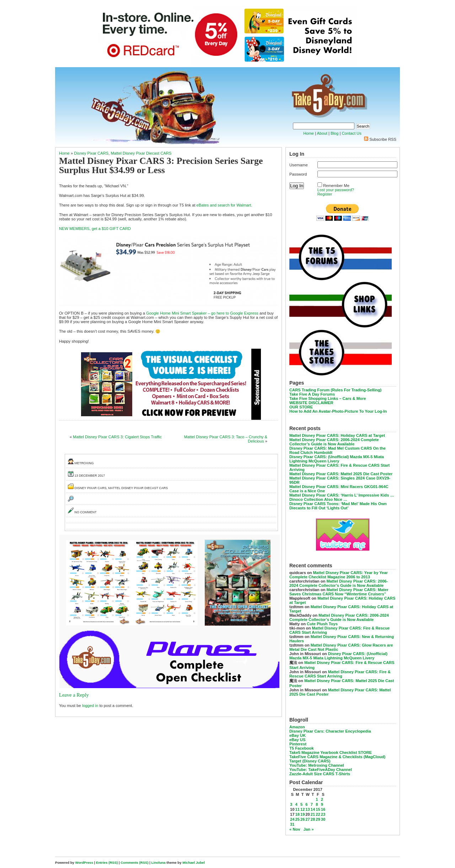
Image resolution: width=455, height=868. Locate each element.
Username (299, 165)
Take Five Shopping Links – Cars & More (328, 398)
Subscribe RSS (383, 139)
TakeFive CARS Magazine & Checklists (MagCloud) (337, 757)
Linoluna (159, 862)
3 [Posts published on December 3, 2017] (291, 804)
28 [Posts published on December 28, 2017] (313, 819)
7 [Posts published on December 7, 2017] (312, 804)
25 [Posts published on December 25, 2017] (297, 819)
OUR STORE (301, 407)
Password (298, 174)
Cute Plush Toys (322, 624)
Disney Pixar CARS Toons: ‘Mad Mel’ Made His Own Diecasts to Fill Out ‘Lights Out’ (338, 506)
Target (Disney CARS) (310, 761)
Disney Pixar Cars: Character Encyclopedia (330, 731)
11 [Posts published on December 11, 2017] (297, 809)
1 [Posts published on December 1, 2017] (317, 799)
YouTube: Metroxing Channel (317, 765)
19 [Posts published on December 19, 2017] (303, 814)
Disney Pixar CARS (91, 153)
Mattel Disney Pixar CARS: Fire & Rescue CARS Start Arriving (340, 674)
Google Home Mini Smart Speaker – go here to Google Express (202, 313)
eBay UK (298, 735)
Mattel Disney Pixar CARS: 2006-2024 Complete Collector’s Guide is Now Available (334, 442)
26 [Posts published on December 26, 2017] (303, 819)
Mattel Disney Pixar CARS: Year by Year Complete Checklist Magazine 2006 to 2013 (339, 575)
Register (325, 194)
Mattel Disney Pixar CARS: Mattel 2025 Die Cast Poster (341, 474)
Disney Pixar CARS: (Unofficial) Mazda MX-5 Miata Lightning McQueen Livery (337, 459)
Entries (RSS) (107, 862)
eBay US (297, 740)
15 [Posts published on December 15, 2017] (318, 809)
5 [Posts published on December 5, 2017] (301, 804)
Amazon (297, 727)
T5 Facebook (301, 748)
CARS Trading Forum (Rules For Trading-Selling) (335, 390)
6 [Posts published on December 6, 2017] (306, 804)
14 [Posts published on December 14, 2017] (313, 809)
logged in (90, 706)
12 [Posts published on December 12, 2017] (303, 809)
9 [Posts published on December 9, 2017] (322, 804)
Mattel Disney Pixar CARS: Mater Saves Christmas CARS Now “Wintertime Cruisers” (339, 592)
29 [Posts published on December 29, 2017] (318, 819)
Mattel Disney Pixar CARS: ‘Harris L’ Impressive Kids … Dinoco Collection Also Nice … (342, 497)
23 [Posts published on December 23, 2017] (323, 814)
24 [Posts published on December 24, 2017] (292, 819)
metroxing (84, 463)
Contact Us (351, 133)
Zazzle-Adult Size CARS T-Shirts (320, 774)
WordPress (84, 862)
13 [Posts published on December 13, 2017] (307, 809)
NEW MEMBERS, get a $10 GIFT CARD (95, 229)
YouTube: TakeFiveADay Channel (321, 770)
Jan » (309, 829)
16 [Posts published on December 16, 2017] (323, 809)
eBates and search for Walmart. (224, 205)
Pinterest (298, 744)
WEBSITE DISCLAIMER (311, 403)
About (322, 133)
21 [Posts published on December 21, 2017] (313, 814)
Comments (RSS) (134, 862)
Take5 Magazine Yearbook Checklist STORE (331, 752)
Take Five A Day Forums (312, 394)
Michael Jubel (194, 862)
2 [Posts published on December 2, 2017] (322, 799)
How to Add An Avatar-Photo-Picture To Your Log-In (338, 411)
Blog (334, 133)
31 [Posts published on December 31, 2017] (292, 824)
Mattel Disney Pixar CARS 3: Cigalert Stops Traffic (117, 437)
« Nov (295, 829)
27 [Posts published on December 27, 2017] (307, 819)
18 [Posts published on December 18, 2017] (297, 814)
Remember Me (336, 186)
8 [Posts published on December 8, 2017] (317, 804)
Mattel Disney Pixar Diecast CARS (141, 153)
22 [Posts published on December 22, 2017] (318, 814)
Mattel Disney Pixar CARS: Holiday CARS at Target (337, 435)
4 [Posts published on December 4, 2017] (296, 804)
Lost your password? (336, 190)
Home (309, 133)
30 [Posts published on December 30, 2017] (323, 819)
